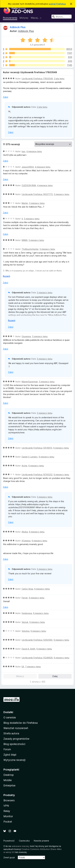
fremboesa (27, 613)
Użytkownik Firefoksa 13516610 (37, 448)
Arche (24, 466)
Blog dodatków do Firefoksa (21, 723)
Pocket (8, 822)
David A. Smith (28, 649)
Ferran (25, 598)
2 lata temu (59, 79)
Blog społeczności (14, 744)
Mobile (8, 780)
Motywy (24, 18)
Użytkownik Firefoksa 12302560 (37, 640)
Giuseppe (26, 336)
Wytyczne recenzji (14, 760)
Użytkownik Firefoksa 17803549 (37, 79)
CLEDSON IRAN (29, 185)
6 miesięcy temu (61, 448)
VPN (6, 806)
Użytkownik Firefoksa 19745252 (37, 475)
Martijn (25, 203)
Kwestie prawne (41, 841)
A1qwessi (26, 541)
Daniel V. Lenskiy (30, 457)
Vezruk (25, 622)
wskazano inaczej (20, 846)
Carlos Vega (27, 589)
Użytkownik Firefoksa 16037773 (37, 194)
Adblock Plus (18, 27)
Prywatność (9, 841)
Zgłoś (6, 97)
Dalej (55, 676)
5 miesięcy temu (62, 194)
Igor (23, 151)
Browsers (9, 800)
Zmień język (9, 857)
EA (23, 667)
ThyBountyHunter (30, 249)
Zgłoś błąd (10, 755)
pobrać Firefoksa (57, 4)
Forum (7, 749)
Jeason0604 (28, 167)
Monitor (8, 816)
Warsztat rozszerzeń (16, 728)
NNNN (25, 240)
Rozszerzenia (10, 18)
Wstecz (20, 676)
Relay (7, 811)
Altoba (25, 532)
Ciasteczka (24, 841)
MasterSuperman (30, 382)
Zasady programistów (16, 739)
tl (22, 219)
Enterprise (9, 785)
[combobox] (62, 17)
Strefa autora (11, 733)
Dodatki (8, 712)
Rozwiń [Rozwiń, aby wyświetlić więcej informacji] (6, 276)
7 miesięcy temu (33, 667)
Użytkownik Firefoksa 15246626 (37, 658)
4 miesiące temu (34, 151)
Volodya (26, 631)
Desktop (9, 775)
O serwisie (10, 717)
